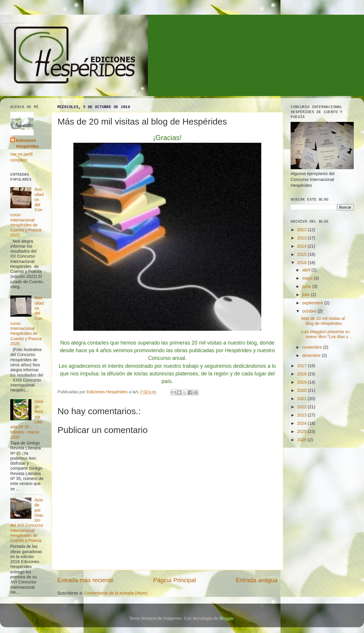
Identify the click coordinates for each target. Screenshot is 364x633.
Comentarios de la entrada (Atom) (116, 593)
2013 (302, 238)
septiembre (313, 303)
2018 (302, 374)
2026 (302, 440)
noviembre (313, 347)
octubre (310, 311)
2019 (302, 382)
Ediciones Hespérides (12, 22)
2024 (302, 423)
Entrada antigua (257, 580)
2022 (302, 407)
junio (307, 286)
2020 (302, 390)
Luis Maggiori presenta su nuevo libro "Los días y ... (327, 334)
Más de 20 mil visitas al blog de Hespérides (323, 321)
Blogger (226, 618)
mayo (308, 278)
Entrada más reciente (85, 580)
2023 (302, 415)
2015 (302, 254)
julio (307, 295)
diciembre (312, 355)
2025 (302, 431)
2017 (302, 366)
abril (307, 270)
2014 (302, 246)
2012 (302, 230)
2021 (302, 399)
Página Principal (175, 580)
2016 (302, 263)
